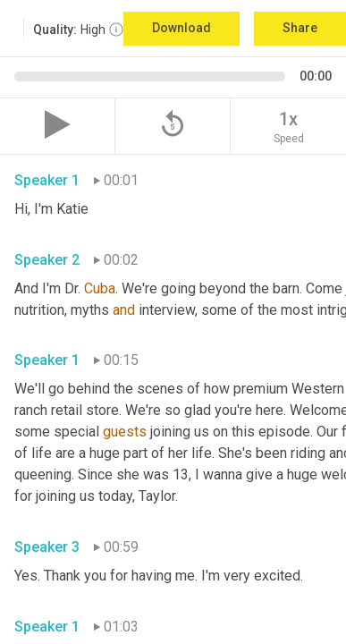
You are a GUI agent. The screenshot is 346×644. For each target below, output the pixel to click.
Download (181, 28)
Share (300, 28)
